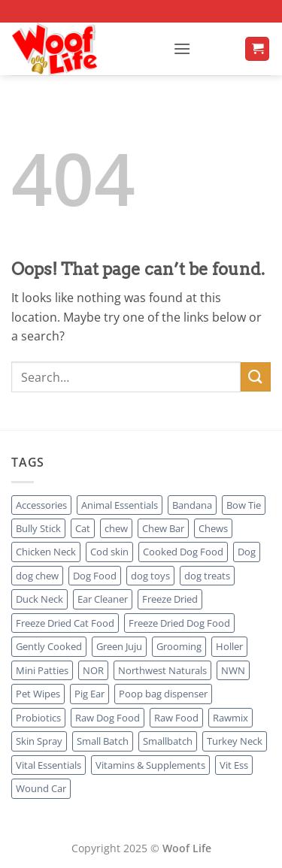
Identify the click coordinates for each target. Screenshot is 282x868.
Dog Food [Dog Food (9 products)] (95, 576)
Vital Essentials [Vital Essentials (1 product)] (49, 765)
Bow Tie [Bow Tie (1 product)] (244, 505)
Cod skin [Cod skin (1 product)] (109, 552)
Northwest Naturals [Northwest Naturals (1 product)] (162, 670)
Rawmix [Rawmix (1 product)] (230, 718)
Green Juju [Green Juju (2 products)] (119, 646)
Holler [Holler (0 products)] (229, 646)
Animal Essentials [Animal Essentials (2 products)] (120, 505)
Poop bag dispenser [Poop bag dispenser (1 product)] (163, 694)
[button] (182, 48)
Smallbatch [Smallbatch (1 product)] (168, 741)
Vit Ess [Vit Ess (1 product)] (234, 765)
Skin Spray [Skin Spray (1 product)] (39, 741)
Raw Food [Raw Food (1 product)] (176, 718)
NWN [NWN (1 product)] (233, 670)
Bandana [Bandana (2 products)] (192, 505)
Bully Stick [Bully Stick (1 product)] (38, 528)
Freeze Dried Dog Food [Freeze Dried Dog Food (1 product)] (179, 623)
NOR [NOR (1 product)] (93, 670)
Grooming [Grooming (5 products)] (179, 646)
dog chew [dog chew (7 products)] (37, 576)
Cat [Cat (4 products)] (83, 528)
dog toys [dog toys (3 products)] (150, 576)
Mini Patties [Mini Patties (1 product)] (42, 670)
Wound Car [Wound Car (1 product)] (41, 788)
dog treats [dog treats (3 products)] (207, 576)
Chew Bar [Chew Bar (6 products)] (163, 528)
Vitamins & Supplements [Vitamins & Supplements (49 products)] (150, 765)
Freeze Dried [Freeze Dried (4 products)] (170, 599)
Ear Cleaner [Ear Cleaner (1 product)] (103, 599)
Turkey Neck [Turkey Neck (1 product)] (235, 741)
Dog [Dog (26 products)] (247, 552)
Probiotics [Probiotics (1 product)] (38, 718)
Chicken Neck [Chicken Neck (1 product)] (46, 552)
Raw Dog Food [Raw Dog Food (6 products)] (108, 718)
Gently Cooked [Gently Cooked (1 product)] (49, 646)
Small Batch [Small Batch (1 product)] (103, 741)
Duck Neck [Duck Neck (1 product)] (39, 599)
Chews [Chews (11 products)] (213, 528)
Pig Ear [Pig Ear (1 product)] (89, 694)
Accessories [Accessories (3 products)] (41, 505)
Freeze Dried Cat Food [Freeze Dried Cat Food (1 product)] (65, 623)
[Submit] (256, 377)
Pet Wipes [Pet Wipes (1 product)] (38, 694)
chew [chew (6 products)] (116, 528)
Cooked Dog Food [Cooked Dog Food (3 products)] (183, 552)
